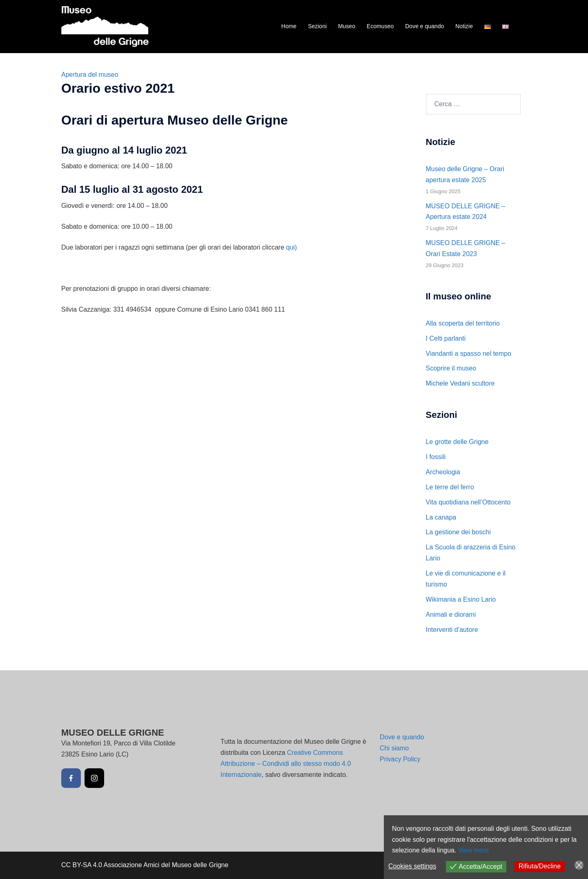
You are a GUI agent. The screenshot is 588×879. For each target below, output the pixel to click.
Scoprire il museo (451, 368)
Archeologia (443, 472)
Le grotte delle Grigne (457, 442)
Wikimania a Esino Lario (461, 599)
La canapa (441, 517)
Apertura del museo (90, 75)
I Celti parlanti (446, 338)
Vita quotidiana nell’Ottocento (468, 502)
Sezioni (317, 26)
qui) (291, 247)
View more (473, 850)
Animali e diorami (451, 615)
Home (289, 26)
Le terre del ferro (450, 487)
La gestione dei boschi (458, 532)
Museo (347, 26)
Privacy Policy (400, 759)
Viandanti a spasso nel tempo (469, 354)
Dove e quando (424, 26)
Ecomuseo (380, 26)
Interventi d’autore (452, 630)
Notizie (464, 26)
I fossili (436, 457)
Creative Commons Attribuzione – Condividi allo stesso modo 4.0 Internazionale (286, 764)
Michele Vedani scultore (460, 383)
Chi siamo (394, 748)
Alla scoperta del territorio (463, 323)
